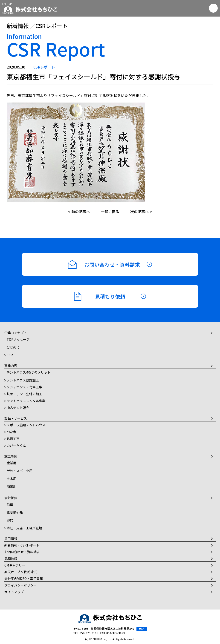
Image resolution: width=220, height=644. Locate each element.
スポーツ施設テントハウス (26, 425)
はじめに (13, 347)
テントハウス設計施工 (23, 380)
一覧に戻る (110, 212)
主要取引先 (15, 512)
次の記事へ (139, 212)
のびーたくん (16, 446)
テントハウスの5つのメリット (29, 372)
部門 (10, 520)
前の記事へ (81, 212)
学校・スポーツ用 (20, 471)
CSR (10, 355)
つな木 (12, 432)
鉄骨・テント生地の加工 (24, 394)
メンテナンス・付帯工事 (24, 387)
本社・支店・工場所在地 (24, 528)
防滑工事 (13, 439)
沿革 (10, 504)
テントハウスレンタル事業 (26, 401)
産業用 (12, 463)
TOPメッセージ (18, 339)
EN (4, 4)
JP (10, 4)
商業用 (12, 486)
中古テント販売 (18, 408)
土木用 (12, 478)
